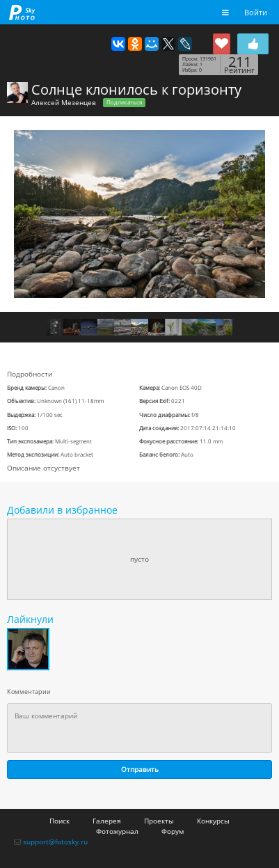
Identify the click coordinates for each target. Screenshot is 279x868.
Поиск (59, 821)
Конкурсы (213, 821)
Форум (173, 831)
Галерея (107, 821)
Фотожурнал (117, 831)
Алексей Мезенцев (64, 102)
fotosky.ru (22, 12)
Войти (256, 12)
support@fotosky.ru (55, 842)
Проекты (159, 821)
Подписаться (124, 102)
